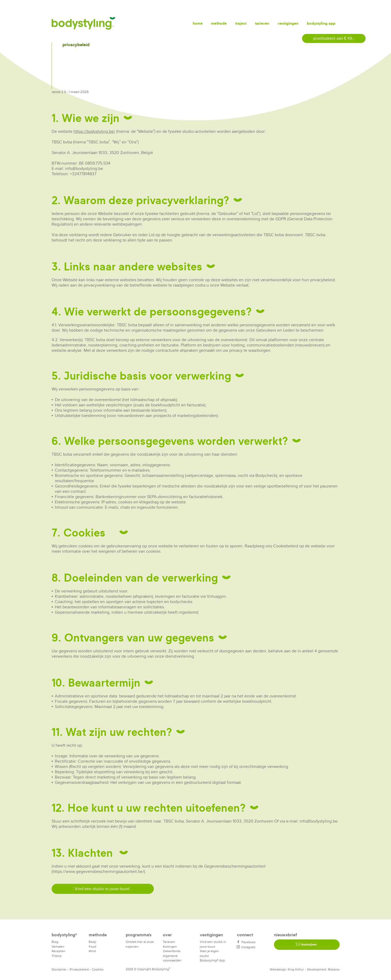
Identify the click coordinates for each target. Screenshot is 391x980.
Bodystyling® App (212, 960)
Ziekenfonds (172, 951)
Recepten (59, 951)
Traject (241, 23)
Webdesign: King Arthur (287, 969)
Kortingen (170, 946)
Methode (219, 23)
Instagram (246, 947)
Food (92, 946)
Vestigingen (288, 23)
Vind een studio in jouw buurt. (103, 889)
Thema (57, 956)
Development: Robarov (323, 969)
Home (198, 23)
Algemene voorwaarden (172, 958)
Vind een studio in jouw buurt (213, 944)
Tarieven (262, 23)
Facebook (246, 942)
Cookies (98, 969)
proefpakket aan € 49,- (334, 38)
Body (92, 942)
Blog (55, 942)
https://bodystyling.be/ (94, 131)
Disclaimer (59, 969)
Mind (92, 951)
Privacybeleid (79, 969)
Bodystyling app (321, 23)
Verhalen (58, 946)
